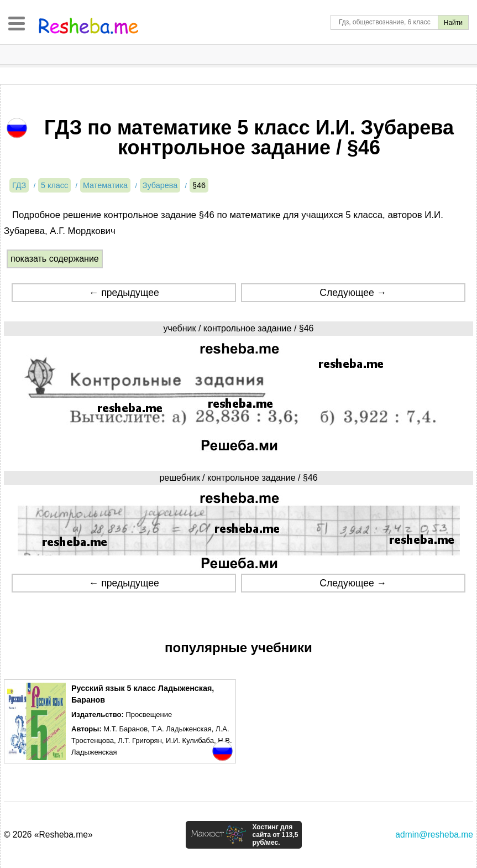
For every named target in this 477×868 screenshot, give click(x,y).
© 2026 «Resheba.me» (48, 835)
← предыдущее (124, 293)
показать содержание (55, 259)
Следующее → (353, 293)
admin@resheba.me (434, 835)
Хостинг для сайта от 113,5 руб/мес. (275, 835)
